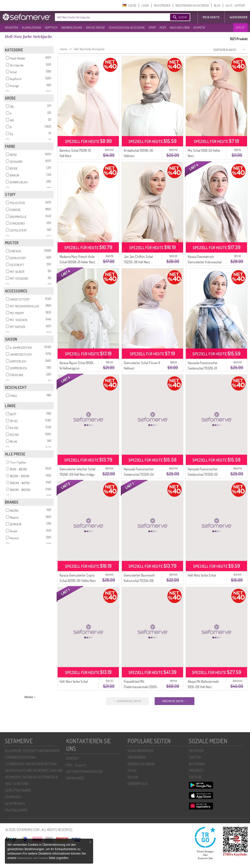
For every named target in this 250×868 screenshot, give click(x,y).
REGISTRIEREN (162, 6)
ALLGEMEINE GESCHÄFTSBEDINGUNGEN (32, 751)
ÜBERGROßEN (137, 757)
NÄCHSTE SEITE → (174, 701)
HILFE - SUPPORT (235, 6)
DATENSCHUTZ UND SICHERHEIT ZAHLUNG (34, 770)
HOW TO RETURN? (17, 784)
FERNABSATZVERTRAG (20, 757)
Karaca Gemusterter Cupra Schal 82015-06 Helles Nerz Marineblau (78, 581)
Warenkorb (239, 17)
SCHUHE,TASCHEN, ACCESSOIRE (127, 28)
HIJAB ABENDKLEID (141, 751)
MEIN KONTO (211, 17)
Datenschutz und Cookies (33, 858)
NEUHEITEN (12, 28)
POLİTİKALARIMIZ (16, 810)
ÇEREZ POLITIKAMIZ (18, 790)
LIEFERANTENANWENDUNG (84, 771)
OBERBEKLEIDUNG (72, 28)
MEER (163, 28)
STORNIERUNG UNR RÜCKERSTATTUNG (31, 764)
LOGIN (145, 6)
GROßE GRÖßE (95, 28)
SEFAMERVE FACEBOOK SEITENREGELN (31, 777)
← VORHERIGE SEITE (127, 701)
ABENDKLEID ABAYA (141, 764)
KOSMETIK (199, 28)
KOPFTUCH (51, 28)
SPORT (152, 28)
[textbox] (108, 17)
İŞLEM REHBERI (15, 804)
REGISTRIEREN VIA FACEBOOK (192, 6)
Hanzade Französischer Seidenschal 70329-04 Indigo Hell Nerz (139, 474)
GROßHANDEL (75, 778)
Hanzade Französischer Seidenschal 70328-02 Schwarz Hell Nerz (203, 474)
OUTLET (240, 28)
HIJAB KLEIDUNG (31, 28)
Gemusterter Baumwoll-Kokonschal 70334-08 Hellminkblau (140, 581)
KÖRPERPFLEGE (138, 784)
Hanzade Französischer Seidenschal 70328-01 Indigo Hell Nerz (203, 368)
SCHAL (132, 770)
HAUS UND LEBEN (180, 28)
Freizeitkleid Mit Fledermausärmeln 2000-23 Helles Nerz (141, 687)
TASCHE (133, 777)
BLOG (217, 6)
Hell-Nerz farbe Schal (202, 575)
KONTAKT (72, 758)
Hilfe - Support (76, 765)
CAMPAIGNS (13, 797)
